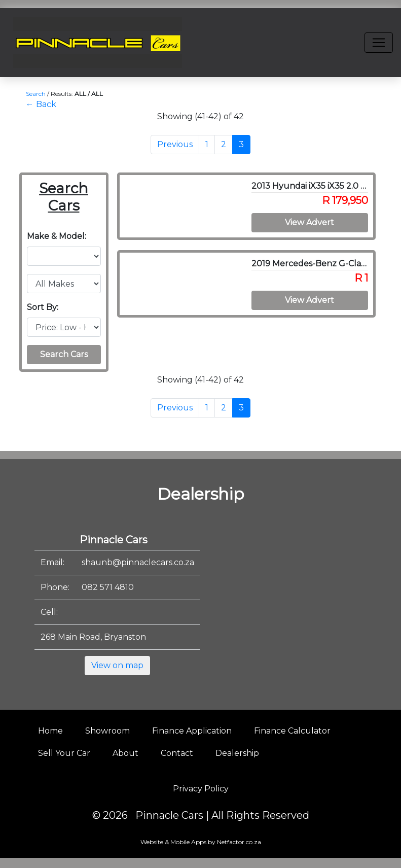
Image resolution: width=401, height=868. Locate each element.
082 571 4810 (108, 587)
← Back (41, 104)
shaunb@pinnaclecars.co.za (138, 562)
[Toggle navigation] (379, 43)
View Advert (309, 222)
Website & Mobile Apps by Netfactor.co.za (201, 842)
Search (36, 94)
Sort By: (43, 307)
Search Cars (64, 354)
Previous (175, 144)
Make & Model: (57, 236)
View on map (117, 665)
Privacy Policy (201, 789)
